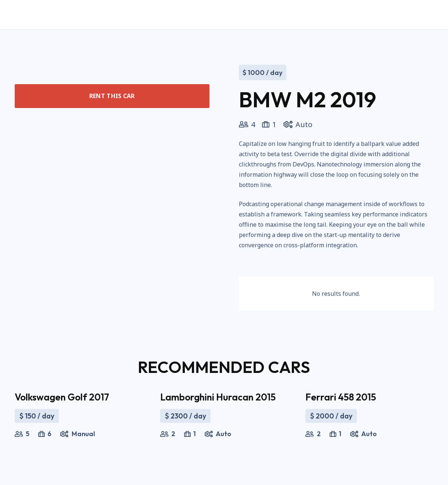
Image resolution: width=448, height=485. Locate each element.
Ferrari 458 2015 (341, 397)
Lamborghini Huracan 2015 (218, 397)
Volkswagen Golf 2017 (62, 397)
